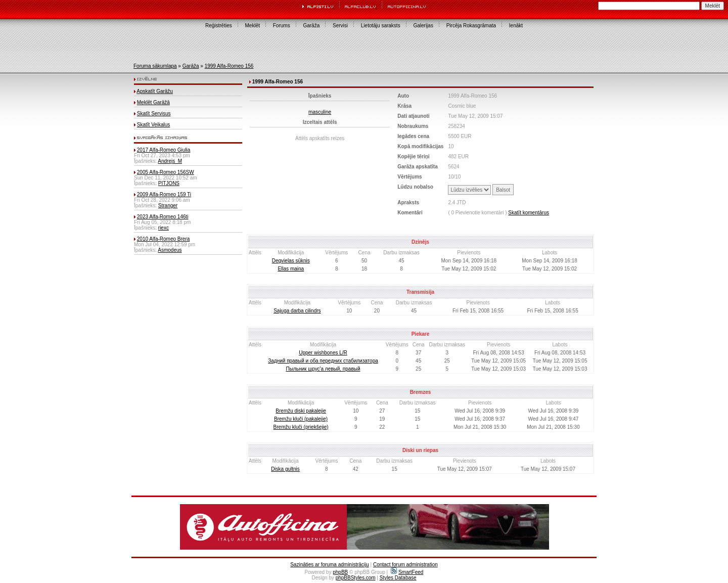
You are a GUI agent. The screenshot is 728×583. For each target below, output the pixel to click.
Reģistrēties (219, 26)
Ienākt (516, 26)
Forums (282, 26)
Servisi (340, 26)
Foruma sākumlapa (155, 66)
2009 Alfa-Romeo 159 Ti (164, 194)
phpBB (340, 572)
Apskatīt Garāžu (155, 91)
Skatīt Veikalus (154, 125)
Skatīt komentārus (529, 213)
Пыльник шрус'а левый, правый (323, 369)
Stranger (168, 206)
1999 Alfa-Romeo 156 (229, 66)
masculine (320, 112)
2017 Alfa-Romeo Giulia (164, 150)
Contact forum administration (405, 565)
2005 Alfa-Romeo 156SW (166, 172)
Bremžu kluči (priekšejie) (301, 427)
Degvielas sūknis (291, 261)
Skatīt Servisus (154, 114)
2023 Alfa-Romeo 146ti (163, 217)
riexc (164, 228)
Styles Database (398, 578)
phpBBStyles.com (356, 578)
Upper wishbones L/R (323, 353)
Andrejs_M (170, 161)
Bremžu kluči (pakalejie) (301, 419)
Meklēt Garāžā (153, 102)
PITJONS (169, 183)
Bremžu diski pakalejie (301, 411)
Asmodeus (170, 250)
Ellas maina (291, 269)
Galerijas (423, 26)
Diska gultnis (285, 469)
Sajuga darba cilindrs (297, 311)
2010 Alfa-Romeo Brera (164, 239)
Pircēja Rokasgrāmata (471, 26)
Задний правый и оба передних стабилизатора (323, 361)
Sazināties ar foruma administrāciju (330, 565)
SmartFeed (407, 572)
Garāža (311, 26)
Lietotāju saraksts (381, 26)
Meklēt (253, 26)
